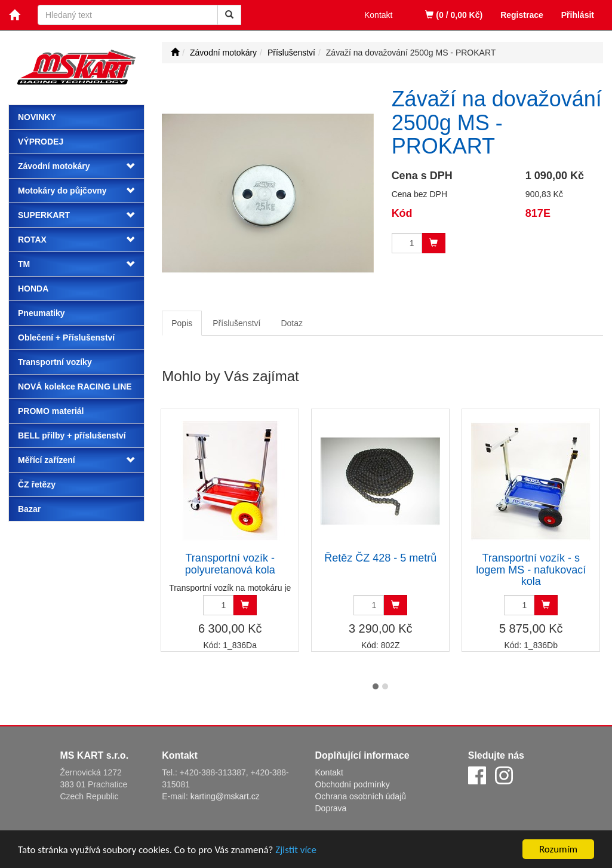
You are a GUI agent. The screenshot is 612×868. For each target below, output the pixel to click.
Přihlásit (578, 15)
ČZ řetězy (37, 484)
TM (24, 264)
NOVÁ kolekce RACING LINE (75, 387)
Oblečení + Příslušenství (66, 338)
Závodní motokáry (54, 166)
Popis (182, 323)
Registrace (522, 15)
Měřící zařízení (47, 460)
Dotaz (292, 323)
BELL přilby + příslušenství (72, 435)
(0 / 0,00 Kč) (454, 15)
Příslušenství (236, 323)
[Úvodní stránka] (175, 53)
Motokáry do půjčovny (62, 191)
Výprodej (41, 142)
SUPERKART (44, 215)
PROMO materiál (51, 411)
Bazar (29, 509)
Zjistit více (296, 851)
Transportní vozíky (55, 362)
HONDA (33, 289)
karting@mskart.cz (225, 796)
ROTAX (32, 240)
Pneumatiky (41, 313)
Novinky (37, 117)
